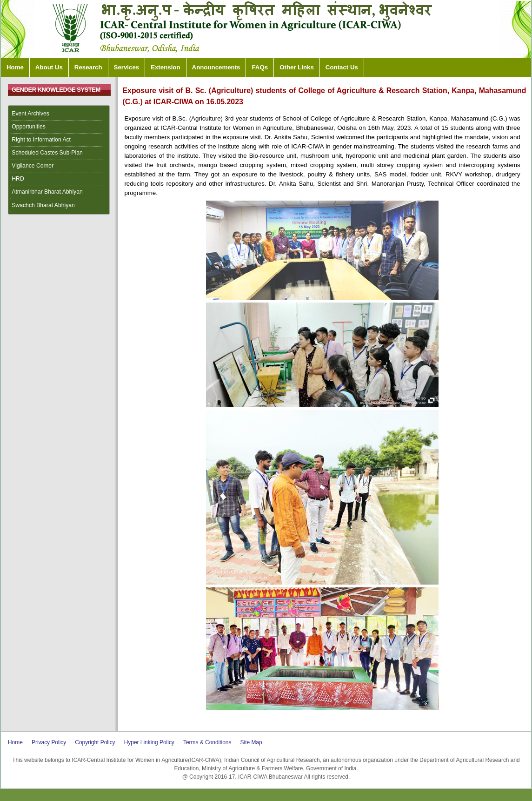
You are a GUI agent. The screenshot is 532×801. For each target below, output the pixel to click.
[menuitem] (59, 114)
